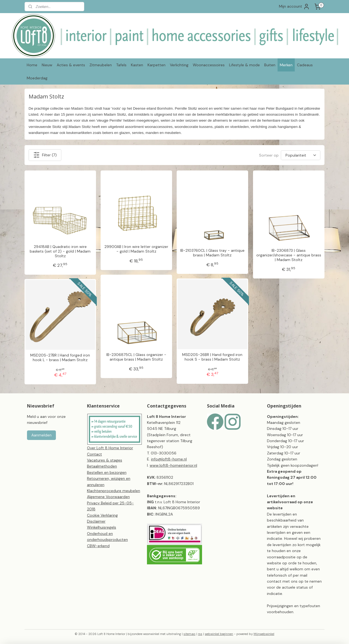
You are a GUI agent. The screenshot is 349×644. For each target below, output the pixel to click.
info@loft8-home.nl (169, 459)
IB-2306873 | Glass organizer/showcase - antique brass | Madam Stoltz (289, 255)
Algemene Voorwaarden (108, 497)
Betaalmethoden (102, 466)
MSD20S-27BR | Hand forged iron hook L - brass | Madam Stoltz (60, 358)
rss (200, 634)
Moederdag (37, 78)
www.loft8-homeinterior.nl (173, 465)
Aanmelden (41, 435)
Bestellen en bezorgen (107, 472)
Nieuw (47, 65)
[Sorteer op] (301, 155)
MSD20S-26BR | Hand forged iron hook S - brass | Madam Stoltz (212, 357)
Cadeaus (305, 65)
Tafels (121, 65)
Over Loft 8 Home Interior (110, 448)
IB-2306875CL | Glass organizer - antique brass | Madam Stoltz (136, 357)
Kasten (137, 65)
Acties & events (71, 65)
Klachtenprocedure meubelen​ (114, 491)
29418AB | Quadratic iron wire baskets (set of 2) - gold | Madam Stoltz (60, 251)
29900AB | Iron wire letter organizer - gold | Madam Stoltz (136, 249)
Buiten (270, 65)
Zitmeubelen (101, 65)
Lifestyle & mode (244, 65)
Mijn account (294, 7)
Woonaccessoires (209, 65)
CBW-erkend (98, 546)
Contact (94, 454)
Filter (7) (45, 155)
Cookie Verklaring (102, 515)
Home (32, 65)
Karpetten (157, 65)
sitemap (189, 634)
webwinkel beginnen (219, 634)
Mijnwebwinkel (264, 634)
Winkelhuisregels (102, 527)
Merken (286, 65)
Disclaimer (96, 521)
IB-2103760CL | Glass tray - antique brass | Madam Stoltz (212, 253)
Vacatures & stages (105, 460)
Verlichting (179, 65)
